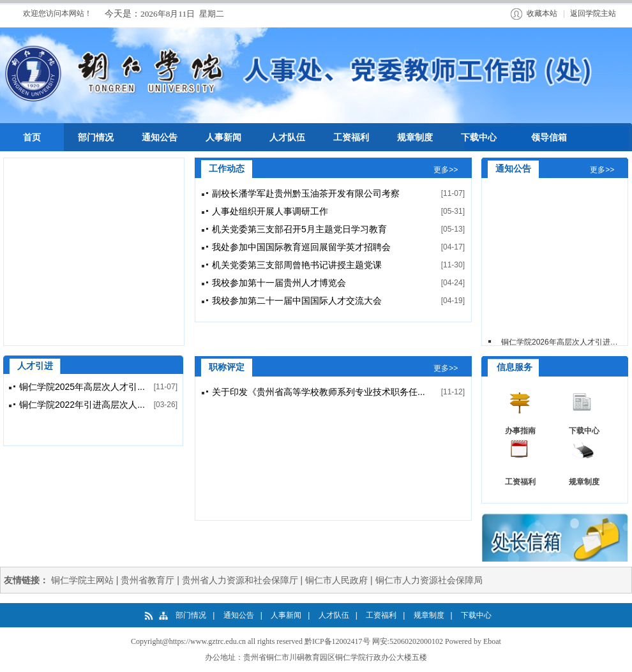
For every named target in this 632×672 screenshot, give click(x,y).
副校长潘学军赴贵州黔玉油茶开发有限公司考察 (306, 193)
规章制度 (584, 482)
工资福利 (520, 482)
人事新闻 (286, 615)
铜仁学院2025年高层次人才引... (82, 387)
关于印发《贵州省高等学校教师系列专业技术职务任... (319, 392)
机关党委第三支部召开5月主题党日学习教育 (299, 229)
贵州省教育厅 (147, 580)
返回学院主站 (593, 13)
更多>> (446, 170)
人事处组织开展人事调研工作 (270, 211)
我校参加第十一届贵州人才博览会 (279, 283)
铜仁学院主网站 (82, 580)
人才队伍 (334, 615)
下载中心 (584, 431)
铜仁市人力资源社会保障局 (429, 580)
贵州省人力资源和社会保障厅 (240, 580)
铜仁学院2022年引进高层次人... (82, 405)
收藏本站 (542, 13)
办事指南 (520, 431)
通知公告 (239, 615)
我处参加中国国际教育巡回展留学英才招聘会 (301, 247)
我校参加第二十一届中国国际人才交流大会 (297, 301)
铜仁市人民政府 (336, 580)
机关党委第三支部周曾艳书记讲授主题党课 (297, 265)
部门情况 (191, 615)
